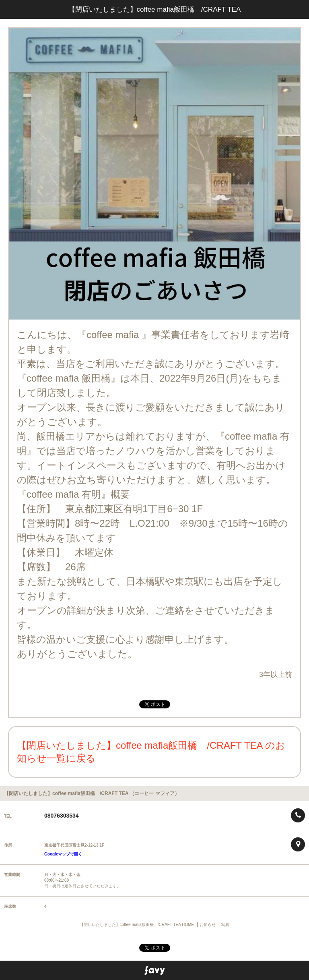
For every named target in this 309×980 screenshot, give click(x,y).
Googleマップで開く (63, 854)
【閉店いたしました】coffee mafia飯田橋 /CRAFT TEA (155, 9)
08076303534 (62, 816)
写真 (225, 925)
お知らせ (208, 925)
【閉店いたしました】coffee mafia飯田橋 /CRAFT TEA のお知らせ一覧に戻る (151, 752)
